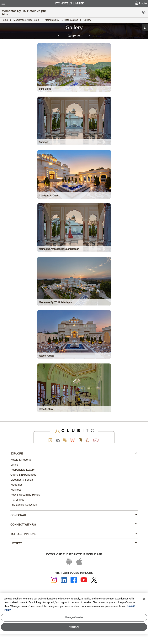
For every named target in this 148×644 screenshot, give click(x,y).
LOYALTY (74, 543)
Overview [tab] (74, 35)
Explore (74, 453)
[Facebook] (74, 580)
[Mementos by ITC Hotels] (58, 440)
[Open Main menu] (3, 3)
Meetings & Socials (22, 480)
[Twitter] (94, 580)
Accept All (74, 627)
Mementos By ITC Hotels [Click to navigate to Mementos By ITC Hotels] (26, 20)
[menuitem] (3, 3)
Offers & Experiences (23, 475)
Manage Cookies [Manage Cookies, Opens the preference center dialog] (74, 617)
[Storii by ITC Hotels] (80, 440)
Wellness (16, 490)
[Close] (144, 599)
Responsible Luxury (22, 470)
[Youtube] (84, 580)
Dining (14, 465)
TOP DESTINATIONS (74, 534)
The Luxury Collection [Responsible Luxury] (24, 505)
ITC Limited (17, 500)
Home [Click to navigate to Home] (5, 20)
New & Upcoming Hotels (25, 495)
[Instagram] (54, 580)
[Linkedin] (64, 580)
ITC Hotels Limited (70, 3)
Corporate (74, 515)
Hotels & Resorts (21, 460)
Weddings (16, 485)
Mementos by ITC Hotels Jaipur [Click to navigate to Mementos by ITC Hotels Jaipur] (61, 20)
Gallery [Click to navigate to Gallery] (87, 20)
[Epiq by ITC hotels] (65, 440)
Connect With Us (74, 524)
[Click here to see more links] (144, 12)
